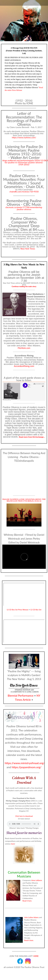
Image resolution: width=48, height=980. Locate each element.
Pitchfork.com (24, 348)
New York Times (28, 249)
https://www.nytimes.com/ (24, 137)
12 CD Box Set (36, 610)
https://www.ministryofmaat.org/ (25, 763)
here (13, 844)
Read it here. (27, 901)
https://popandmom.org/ (27, 767)
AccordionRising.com (24, 366)
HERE (36, 956)
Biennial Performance (21, 695)
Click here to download (24, 816)
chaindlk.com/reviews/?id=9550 (24, 192)
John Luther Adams (31, 917)
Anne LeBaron (37, 880)
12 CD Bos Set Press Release (18, 610)
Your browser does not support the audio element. (24, 824)
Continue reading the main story (24, 286)
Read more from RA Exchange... (32, 437)
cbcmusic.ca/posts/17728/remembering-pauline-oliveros (24, 208)
